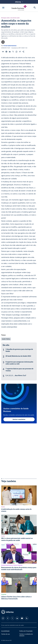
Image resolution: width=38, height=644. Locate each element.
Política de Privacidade (26, 631)
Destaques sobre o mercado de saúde (10, 18)
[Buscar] (35, 8)
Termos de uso (6, 634)
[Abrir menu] (3, 8)
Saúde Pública (6, 339)
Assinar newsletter (19, 419)
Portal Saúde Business (10, 46)
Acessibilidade (5, 631)
